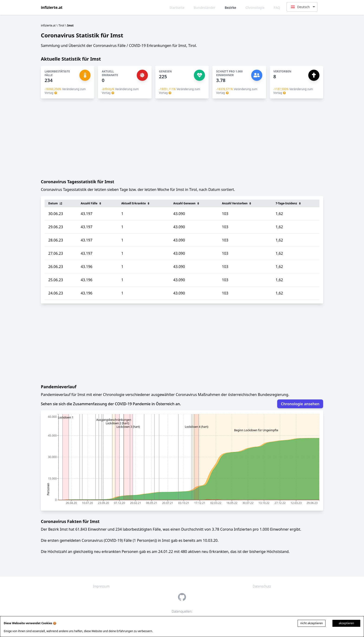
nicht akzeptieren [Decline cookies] (311, 623)
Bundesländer (205, 8)
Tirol (61, 25)
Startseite (177, 8)
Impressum (101, 586)
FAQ (277, 8)
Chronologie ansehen (300, 404)
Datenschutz (262, 586)
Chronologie (255, 8)
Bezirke (230, 8)
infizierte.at (52, 7)
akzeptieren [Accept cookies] (346, 623)
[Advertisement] (182, 138)
